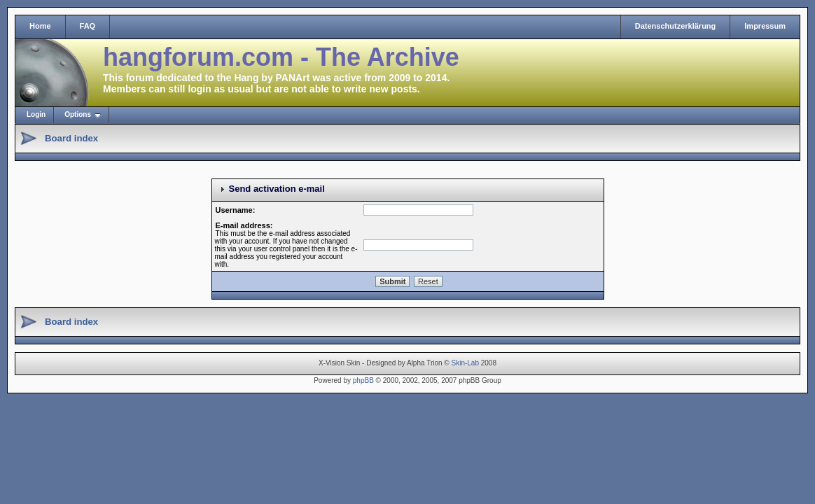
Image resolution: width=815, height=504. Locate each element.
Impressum (765, 26)
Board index (71, 138)
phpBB (363, 380)
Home (40, 26)
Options (78, 114)
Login (36, 114)
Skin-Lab (465, 363)
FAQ (88, 26)
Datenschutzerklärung (676, 26)
